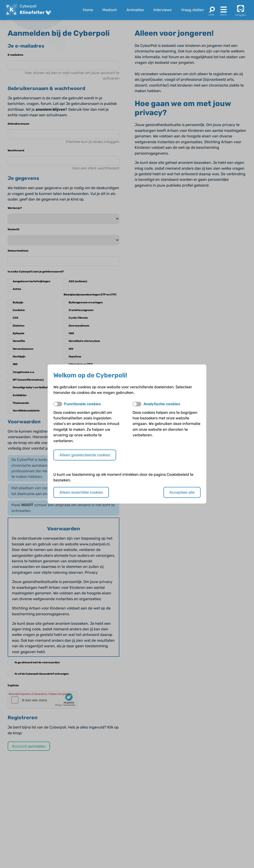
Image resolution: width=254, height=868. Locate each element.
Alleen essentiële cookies (81, 492)
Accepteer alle (182, 492)
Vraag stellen (192, 10)
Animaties (135, 10)
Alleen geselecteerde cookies (85, 455)
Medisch (110, 10)
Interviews (163, 10)
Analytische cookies (162, 404)
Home (88, 10)
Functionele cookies (83, 404)
